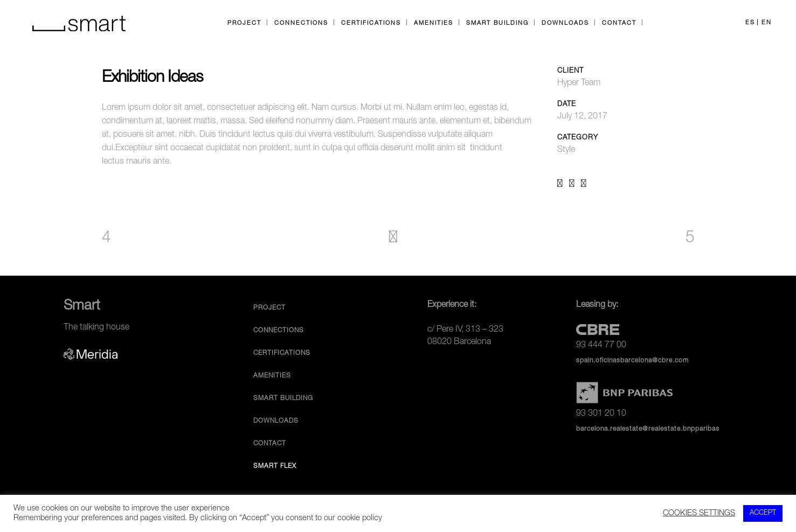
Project (269, 308)
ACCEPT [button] (763, 513)
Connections (279, 331)
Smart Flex (275, 466)
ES (750, 23)
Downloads (276, 421)
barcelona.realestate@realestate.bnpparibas (648, 429)
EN (767, 23)
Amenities (272, 376)
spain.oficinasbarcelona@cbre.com (632, 361)
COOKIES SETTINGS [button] (699, 514)
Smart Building (283, 398)
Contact (270, 444)
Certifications (282, 353)
